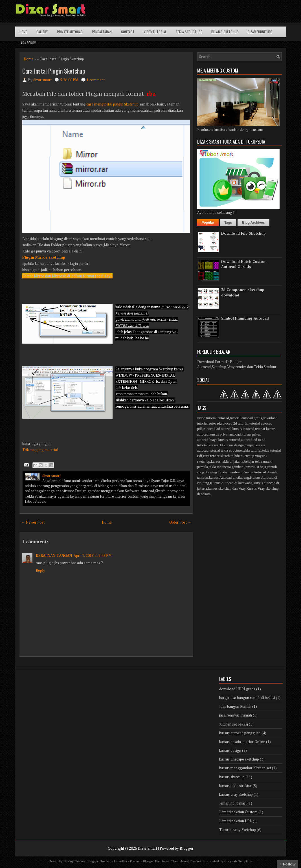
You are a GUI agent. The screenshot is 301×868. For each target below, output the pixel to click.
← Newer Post (33, 522)
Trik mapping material (40, 450)
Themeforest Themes (186, 861)
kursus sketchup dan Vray (227, 488)
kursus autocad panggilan (240, 733)
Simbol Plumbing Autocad (245, 318)
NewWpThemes (74, 861)
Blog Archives (253, 223)
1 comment (96, 80)
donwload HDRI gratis (237, 689)
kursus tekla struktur (235, 786)
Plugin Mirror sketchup (44, 257)
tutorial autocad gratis (246, 418)
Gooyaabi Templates (238, 861)
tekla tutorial (252, 450)
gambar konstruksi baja (249, 467)
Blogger (187, 848)
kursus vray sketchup (236, 794)
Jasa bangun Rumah (235, 706)
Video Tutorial (155, 32)
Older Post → (180, 522)
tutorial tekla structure (226, 450)
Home (23, 32)
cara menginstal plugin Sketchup (112, 104)
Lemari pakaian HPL (236, 821)
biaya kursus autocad (225, 440)
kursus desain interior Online (242, 742)
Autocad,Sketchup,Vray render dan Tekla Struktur (237, 367)
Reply (40, 570)
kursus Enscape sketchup (239, 759)
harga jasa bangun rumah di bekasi (247, 698)
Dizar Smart (147, 848)
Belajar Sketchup (225, 32)
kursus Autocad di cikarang (229, 477)
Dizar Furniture (260, 32)
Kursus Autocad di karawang (231, 483)
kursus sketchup (232, 777)
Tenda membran (230, 472)
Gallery (42, 32)
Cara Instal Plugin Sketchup (54, 71)
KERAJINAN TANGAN (54, 555)
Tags (228, 223)
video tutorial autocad (213, 418)
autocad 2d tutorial (235, 423)
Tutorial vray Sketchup (238, 830)
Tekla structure (189, 32)
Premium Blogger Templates (149, 861)
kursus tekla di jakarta (227, 461)
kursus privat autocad (225, 434)
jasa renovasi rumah (236, 715)
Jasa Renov (28, 42)
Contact (128, 32)
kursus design (234, 445)
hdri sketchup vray (248, 456)
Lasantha (120, 861)
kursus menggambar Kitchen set (245, 768)
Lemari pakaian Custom (238, 812)
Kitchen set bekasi (234, 724)
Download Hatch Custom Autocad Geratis (244, 264)
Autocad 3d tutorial (217, 429)
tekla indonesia (220, 467)
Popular (208, 223)
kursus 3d (216, 445)
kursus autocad (243, 429)
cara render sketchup (218, 456)
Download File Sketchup (243, 233)
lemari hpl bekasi (233, 803)
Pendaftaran (102, 32)
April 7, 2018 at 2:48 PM (93, 555)
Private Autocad (70, 32)
